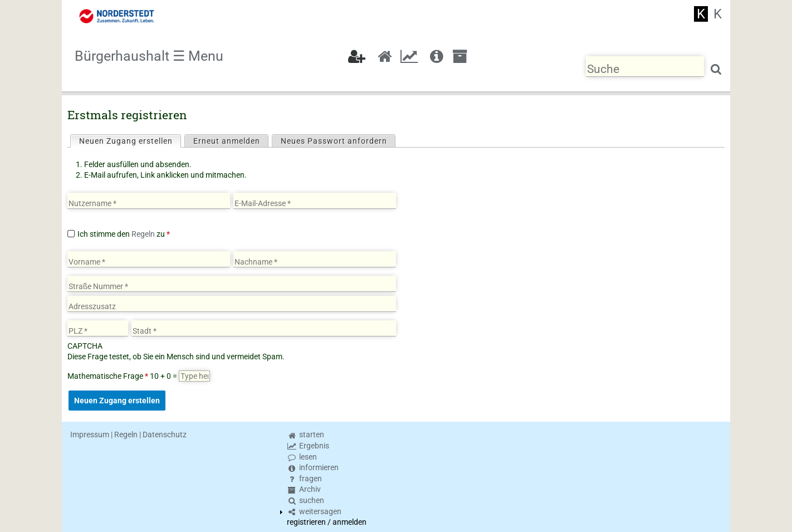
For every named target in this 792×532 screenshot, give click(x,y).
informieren (313, 467)
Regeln (143, 234)
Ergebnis (308, 446)
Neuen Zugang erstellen (130, 140)
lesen (302, 457)
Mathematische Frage (108, 376)
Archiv (304, 489)
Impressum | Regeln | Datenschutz (128, 435)
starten (305, 435)
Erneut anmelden (227, 141)
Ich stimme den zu (124, 234)
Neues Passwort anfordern (334, 141)
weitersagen (314, 511)
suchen (305, 500)
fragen (304, 479)
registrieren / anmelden (327, 522)
